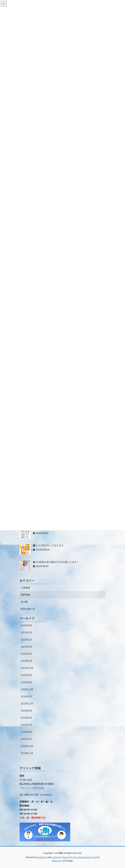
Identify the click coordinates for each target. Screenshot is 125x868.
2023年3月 (26, 654)
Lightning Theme (60, 857)
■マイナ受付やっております (48, 545)
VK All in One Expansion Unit (84, 857)
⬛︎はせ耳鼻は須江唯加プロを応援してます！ (56, 562)
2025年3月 (26, 625)
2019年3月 (26, 725)
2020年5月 (26, 696)
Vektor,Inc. (57, 860)
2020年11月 (27, 689)
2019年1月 (26, 739)
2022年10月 (27, 668)
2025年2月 (26, 632)
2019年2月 (26, 732)
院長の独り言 (28, 609)
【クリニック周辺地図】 (33, 788)
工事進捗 (25, 588)
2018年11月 (27, 753)
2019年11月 (27, 703)
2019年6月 (26, 711)
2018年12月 (27, 746)
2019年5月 (26, 718)
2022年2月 (26, 682)
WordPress (42, 857)
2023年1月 (26, 661)
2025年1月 (26, 640)
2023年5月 (26, 647)
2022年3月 (26, 675)
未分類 (24, 602)
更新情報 (25, 595)
